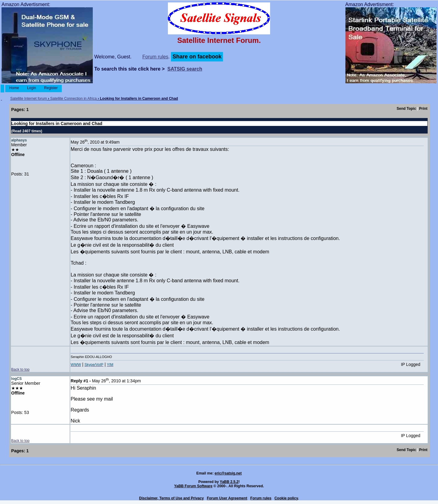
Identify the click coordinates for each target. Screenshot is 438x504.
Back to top (20, 370)
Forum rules (155, 57)
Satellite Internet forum (29, 99)
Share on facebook (197, 57)
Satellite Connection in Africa (73, 99)
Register (51, 88)
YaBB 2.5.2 (229, 482)
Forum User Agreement (227, 498)
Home (14, 88)
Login (32, 88)
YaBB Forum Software (193, 486)
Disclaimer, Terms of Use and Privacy (171, 498)
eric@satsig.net (228, 473)
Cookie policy (286, 498)
